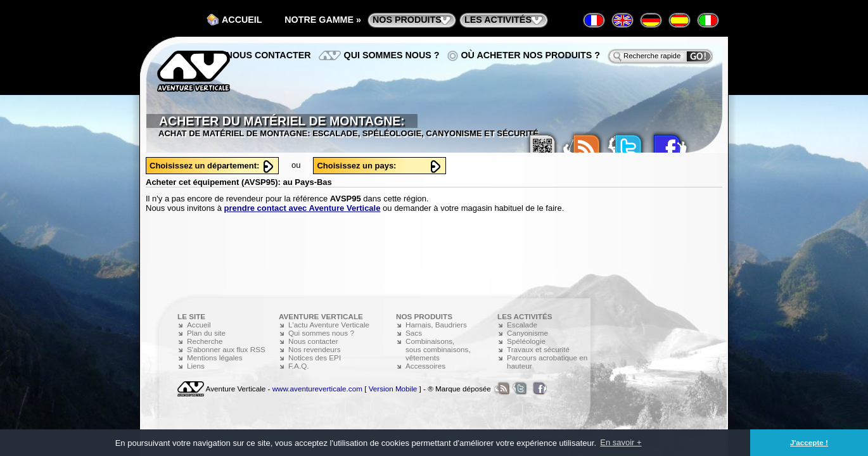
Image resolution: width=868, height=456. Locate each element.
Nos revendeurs (315, 349)
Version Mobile (393, 389)
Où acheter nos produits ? (531, 55)
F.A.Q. (298, 366)
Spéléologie (526, 341)
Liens (196, 366)
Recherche (205, 341)
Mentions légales (215, 358)
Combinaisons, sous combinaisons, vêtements (438, 349)
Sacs (414, 333)
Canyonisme (527, 333)
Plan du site (206, 333)
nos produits (407, 20)
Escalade (522, 325)
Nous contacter (269, 55)
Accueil (242, 20)
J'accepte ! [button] (809, 442)
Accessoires (425, 366)
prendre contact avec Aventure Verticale (303, 208)
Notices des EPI (315, 358)
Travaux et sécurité (538, 349)
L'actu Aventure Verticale (329, 325)
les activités (498, 20)
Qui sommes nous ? (392, 55)
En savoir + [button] (621, 442)
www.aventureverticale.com (317, 389)
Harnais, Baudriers (436, 325)
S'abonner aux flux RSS (226, 349)
